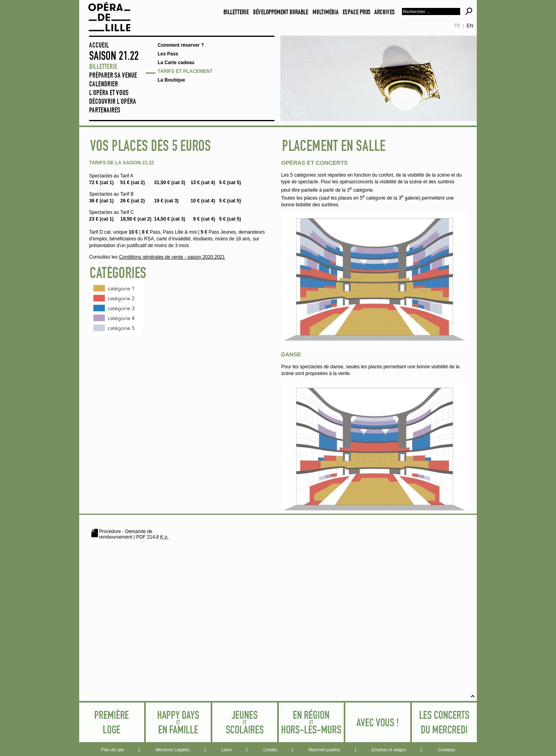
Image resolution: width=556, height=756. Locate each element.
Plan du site (112, 750)
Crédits (270, 750)
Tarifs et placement (185, 71)
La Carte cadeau (176, 63)
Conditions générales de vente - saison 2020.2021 (172, 257)
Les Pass (168, 54)
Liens (227, 750)
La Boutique (171, 80)
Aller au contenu (219, 25)
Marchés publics (324, 750)
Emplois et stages (389, 750)
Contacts (446, 750)
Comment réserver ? (181, 45)
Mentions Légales (173, 750)
